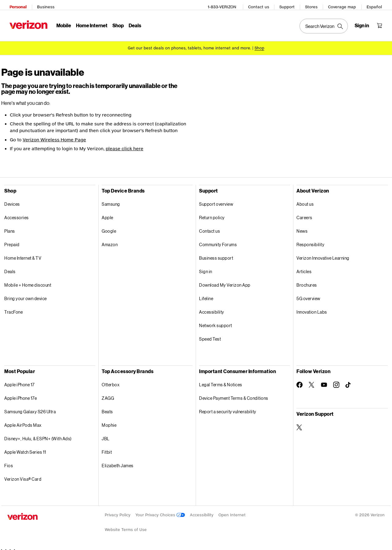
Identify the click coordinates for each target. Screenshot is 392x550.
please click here (124, 144)
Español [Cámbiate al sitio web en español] (376, 5)
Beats (107, 407)
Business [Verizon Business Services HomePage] (44, 5)
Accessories (17, 213)
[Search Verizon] (326, 24)
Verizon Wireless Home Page (54, 135)
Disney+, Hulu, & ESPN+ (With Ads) (38, 434)
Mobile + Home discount (28, 281)
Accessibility (212, 308)
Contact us (261, 5)
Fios (9, 461)
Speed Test (210, 335)
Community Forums (218, 240)
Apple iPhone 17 (19, 380)
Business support (216, 254)
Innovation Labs (312, 308)
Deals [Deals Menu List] (133, 23)
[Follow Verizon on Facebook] (300, 380)
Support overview (216, 200)
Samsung (111, 200)
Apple (107, 213)
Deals (10, 267)
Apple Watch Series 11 (25, 448)
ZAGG (108, 394)
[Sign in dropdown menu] (364, 23)
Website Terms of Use (126, 525)
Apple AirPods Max (23, 421)
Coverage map (344, 5)
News (302, 227)
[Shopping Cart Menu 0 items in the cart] (382, 23)
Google (109, 227)
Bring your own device (26, 294)
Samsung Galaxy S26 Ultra (30, 407)
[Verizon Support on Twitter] (300, 423)
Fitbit (107, 448)
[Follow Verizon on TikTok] (349, 381)
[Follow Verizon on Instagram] (336, 380)
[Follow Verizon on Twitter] (312, 380)
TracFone (13, 308)
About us (305, 200)
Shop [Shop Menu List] (116, 23)
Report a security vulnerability (228, 407)
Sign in (206, 267)
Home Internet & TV (23, 254)
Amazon (110, 240)
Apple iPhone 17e (21, 394)
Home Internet (90, 23)
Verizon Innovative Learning (323, 254)
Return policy (212, 213)
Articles (304, 267)
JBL (106, 434)
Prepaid (12, 240)
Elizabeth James (118, 461)
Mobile (62, 23)
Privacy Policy (118, 511)
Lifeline (206, 294)
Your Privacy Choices (160, 511)
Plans (10, 227)
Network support (216, 321)
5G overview (308, 294)
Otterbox (111, 380)
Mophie (109, 421)
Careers (304, 213)
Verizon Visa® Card (23, 475)
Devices (12, 200)
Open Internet (232, 511)
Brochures (307, 281)
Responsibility (310, 240)
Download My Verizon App (225, 281)
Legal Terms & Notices (221, 380)
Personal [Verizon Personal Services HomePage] (16, 5)
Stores (313, 5)
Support (289, 5)
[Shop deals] (259, 44)
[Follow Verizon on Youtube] (324, 380)
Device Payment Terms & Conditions (234, 394)
